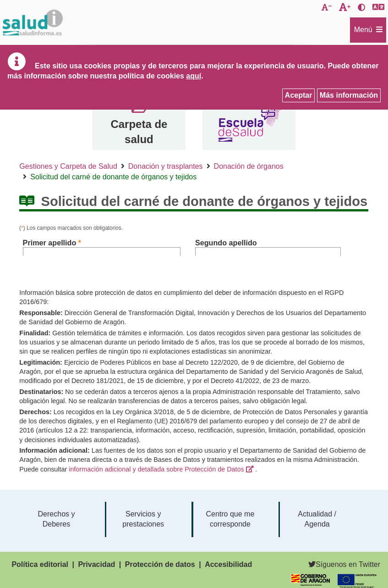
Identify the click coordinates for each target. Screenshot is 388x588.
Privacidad (96, 564)
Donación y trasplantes (166, 166)
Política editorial (40, 564)
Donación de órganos (249, 166)
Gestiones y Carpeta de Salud (68, 166)
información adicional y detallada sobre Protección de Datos (156, 469)
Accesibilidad (228, 564)
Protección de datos (160, 564)
